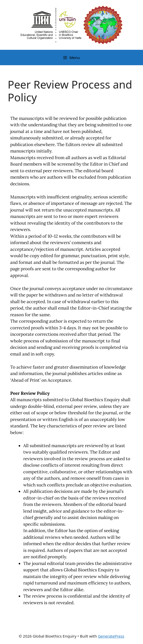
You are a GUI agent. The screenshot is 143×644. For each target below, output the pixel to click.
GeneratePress (111, 636)
